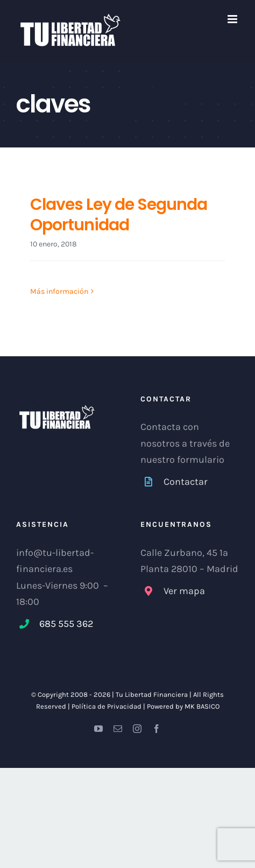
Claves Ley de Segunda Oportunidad (119, 215)
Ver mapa (184, 591)
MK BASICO (202, 706)
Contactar (186, 482)
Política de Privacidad (107, 706)
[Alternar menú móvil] (233, 19)
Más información (59, 291)
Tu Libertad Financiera (153, 694)
